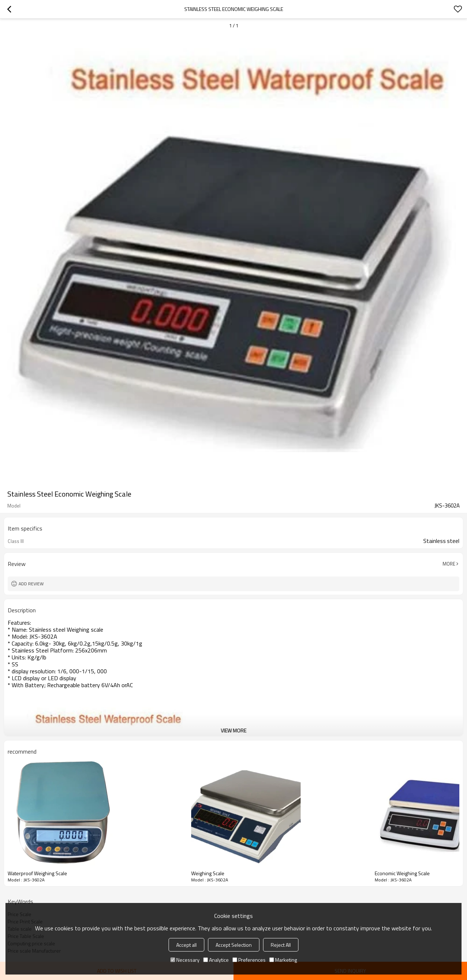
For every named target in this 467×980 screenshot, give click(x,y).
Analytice (216, 960)
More (449, 564)
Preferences (249, 960)
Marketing (283, 960)
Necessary (185, 960)
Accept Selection (234, 945)
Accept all (186, 945)
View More (233, 730)
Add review (31, 584)
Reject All (281, 945)
